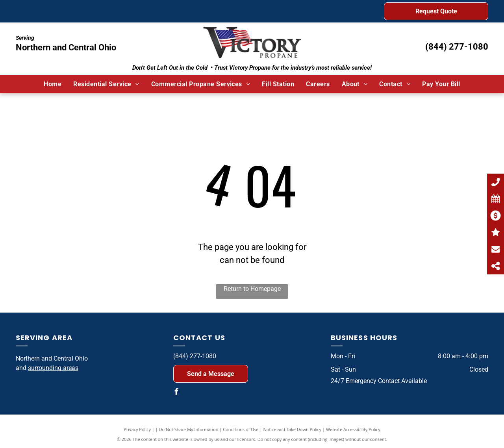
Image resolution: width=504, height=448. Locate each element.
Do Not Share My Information (189, 429)
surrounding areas (53, 368)
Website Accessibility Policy (353, 429)
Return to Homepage (252, 289)
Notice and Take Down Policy (293, 429)
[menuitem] (53, 84)
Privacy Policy (137, 429)
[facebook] (176, 393)
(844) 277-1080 (457, 47)
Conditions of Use (241, 429)
